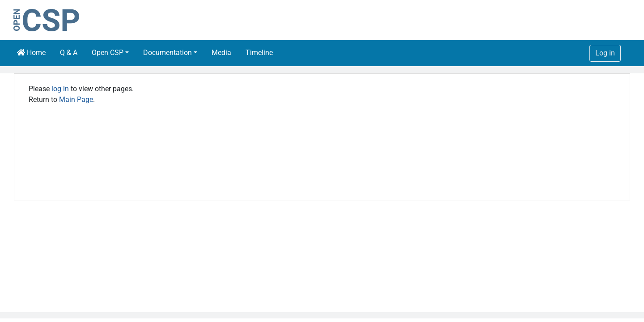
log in (60, 89)
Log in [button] (605, 53)
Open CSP (108, 53)
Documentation (167, 53)
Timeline (259, 53)
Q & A (69, 53)
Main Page (76, 100)
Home (31, 53)
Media (221, 53)
